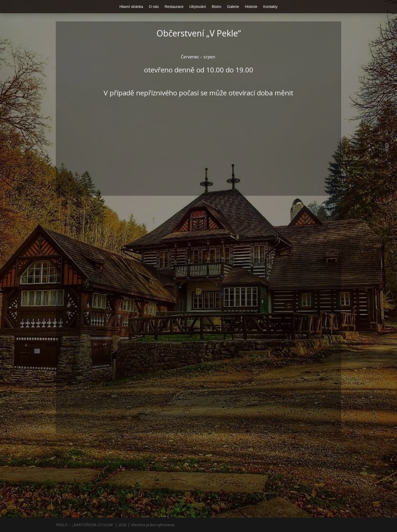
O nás (154, 7)
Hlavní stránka (131, 7)
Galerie (233, 7)
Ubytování (198, 7)
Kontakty (270, 7)
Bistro (216, 7)
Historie (251, 7)
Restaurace (174, 7)
